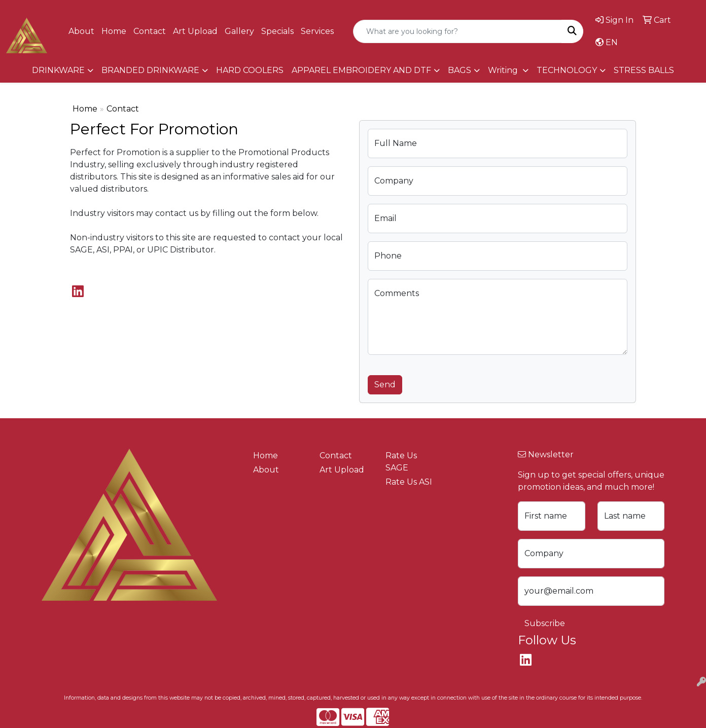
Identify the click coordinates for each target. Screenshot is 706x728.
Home (114, 31)
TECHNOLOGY (567, 70)
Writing (504, 70)
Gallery (239, 31)
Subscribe (545, 623)
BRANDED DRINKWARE (150, 70)
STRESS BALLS (644, 70)
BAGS (460, 70)
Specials (277, 31)
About (81, 31)
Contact (150, 31)
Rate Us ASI (409, 482)
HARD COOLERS (250, 70)
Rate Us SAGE (401, 462)
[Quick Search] (457, 31)
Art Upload (195, 31)
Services (317, 31)
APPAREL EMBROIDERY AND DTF (361, 70)
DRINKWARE (58, 70)
